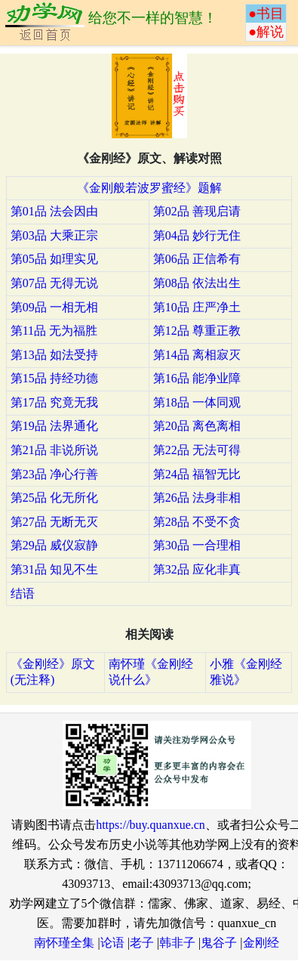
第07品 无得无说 (54, 283)
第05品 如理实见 (54, 259)
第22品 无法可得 (197, 450)
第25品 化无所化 (54, 498)
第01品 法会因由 (54, 211)
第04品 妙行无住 (197, 235)
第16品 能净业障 (197, 378)
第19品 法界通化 (54, 426)
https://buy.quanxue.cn (151, 825)
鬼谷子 (219, 943)
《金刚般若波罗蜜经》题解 (149, 188)
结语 (23, 594)
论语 (112, 943)
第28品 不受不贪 (197, 522)
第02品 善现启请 (197, 211)
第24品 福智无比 (197, 474)
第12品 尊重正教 (197, 331)
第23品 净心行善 (54, 474)
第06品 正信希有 (197, 259)
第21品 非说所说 (54, 450)
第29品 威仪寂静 (54, 545)
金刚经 (261, 943)
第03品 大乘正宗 (54, 235)
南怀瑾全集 (64, 943)
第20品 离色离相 (197, 426)
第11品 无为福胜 (54, 331)
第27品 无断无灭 (54, 522)
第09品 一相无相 (54, 307)
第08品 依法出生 (197, 283)
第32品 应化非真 (197, 569)
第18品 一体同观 (197, 402)
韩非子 (177, 943)
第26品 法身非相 (197, 498)
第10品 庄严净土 (197, 307)
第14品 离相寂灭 (197, 355)
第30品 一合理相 (197, 545)
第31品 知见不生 (54, 569)
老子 (142, 943)
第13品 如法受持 (54, 355)
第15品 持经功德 (54, 378)
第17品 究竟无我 (54, 402)
